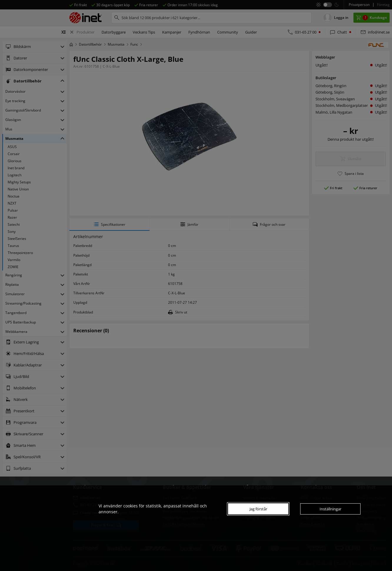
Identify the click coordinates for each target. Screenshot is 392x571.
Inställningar (330, 509)
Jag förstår (258, 509)
